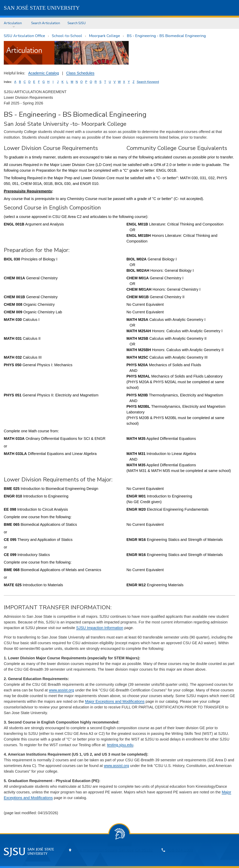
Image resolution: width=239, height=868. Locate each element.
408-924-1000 (180, 850)
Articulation (13, 23)
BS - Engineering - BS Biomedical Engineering (166, 36)
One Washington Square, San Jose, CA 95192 (114, 850)
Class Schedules (80, 73)
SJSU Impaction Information (100, 628)
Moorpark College (104, 36)
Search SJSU (77, 23)
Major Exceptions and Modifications (115, 701)
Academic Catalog (44, 73)
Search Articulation (46, 23)
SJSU (42, 8)
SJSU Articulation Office (24, 36)
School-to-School (67, 36)
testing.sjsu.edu (120, 745)
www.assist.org (61, 690)
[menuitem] (14, 23)
